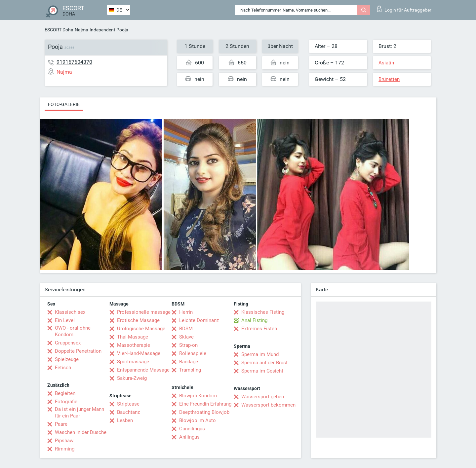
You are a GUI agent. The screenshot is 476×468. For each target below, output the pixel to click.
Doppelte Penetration (78, 351)
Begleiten (65, 393)
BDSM (186, 329)
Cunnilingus (192, 429)
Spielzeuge (67, 359)
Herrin (186, 312)
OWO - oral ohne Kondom (73, 331)
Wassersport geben (263, 397)
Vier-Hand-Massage (139, 353)
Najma (81, 30)
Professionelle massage (144, 312)
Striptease (128, 404)
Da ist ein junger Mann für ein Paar (79, 413)
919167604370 (74, 62)
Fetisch (63, 368)
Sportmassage (133, 362)
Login (404, 9)
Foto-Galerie (64, 104)
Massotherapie (134, 345)
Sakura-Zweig (132, 378)
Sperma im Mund (260, 354)
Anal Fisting (254, 320)
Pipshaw (64, 441)
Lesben (125, 420)
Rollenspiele (193, 353)
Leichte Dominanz (199, 320)
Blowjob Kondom (198, 396)
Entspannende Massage (143, 370)
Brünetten (389, 79)
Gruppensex (68, 343)
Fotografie (66, 402)
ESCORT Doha (59, 30)
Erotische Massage (138, 320)
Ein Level (65, 320)
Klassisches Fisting (263, 312)
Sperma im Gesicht (262, 371)
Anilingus (189, 437)
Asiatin (386, 63)
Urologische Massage (141, 329)
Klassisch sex (70, 312)
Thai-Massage (133, 337)
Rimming (65, 449)
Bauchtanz (128, 412)
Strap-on (188, 345)
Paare (61, 424)
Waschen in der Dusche (81, 432)
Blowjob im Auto (198, 420)
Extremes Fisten (259, 329)
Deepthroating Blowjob (204, 412)
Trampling (190, 370)
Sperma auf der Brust (264, 363)
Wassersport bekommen (268, 405)
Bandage (189, 362)
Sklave (186, 337)
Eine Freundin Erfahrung (205, 404)
